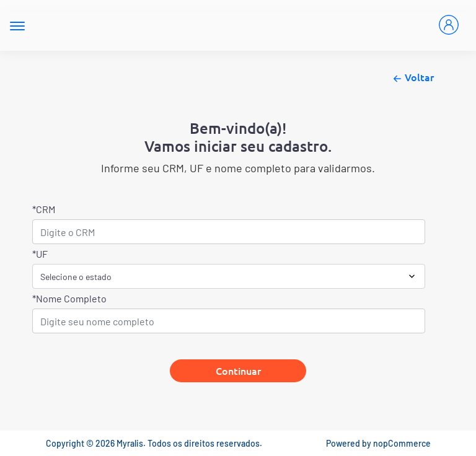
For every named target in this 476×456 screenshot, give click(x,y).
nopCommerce (402, 443)
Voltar (412, 78)
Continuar (238, 370)
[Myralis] (227, 25)
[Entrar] (449, 25)
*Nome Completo (69, 298)
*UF (40, 254)
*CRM (44, 209)
